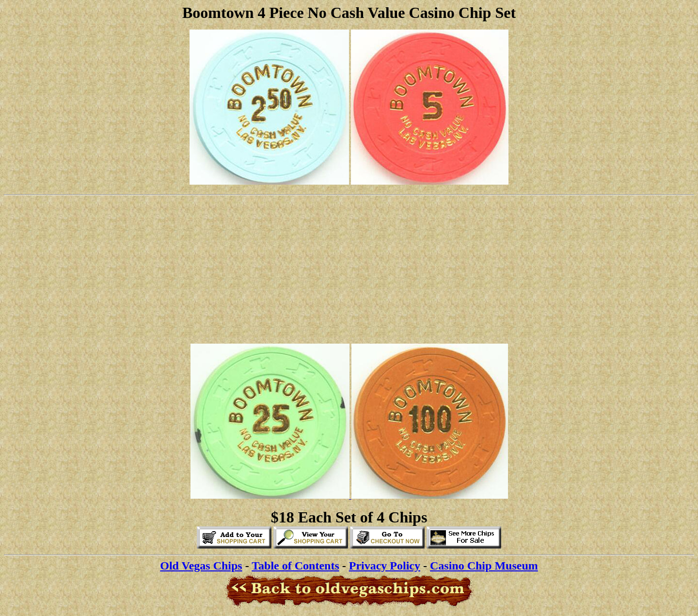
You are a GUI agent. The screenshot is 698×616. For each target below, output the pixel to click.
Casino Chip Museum (484, 566)
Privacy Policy (385, 566)
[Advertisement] (349, 268)
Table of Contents (295, 566)
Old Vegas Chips (201, 566)
